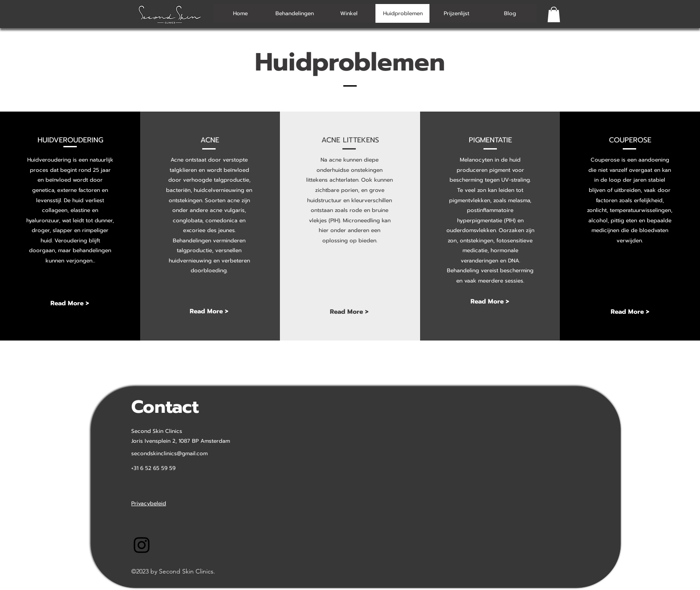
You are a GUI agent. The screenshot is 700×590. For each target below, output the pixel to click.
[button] (554, 15)
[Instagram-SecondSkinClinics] (142, 545)
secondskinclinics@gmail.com (169, 453)
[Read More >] (70, 304)
